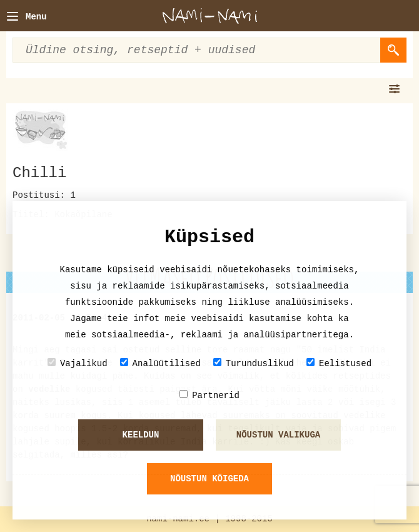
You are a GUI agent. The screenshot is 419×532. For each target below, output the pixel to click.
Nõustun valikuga (278, 435)
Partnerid (209, 395)
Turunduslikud (254, 363)
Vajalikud (78, 363)
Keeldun (141, 435)
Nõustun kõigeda (209, 479)
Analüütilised (160, 363)
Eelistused (339, 363)
